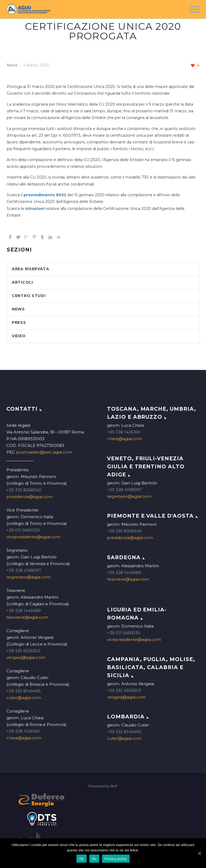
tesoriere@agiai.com (27, 617)
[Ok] (199, 853)
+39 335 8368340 (24, 490)
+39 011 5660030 (23, 530)
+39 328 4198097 (24, 570)
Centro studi (29, 296)
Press (19, 322)
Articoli (22, 282)
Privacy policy (116, 859)
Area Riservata (31, 269)
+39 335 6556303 (23, 651)
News (12, 65)
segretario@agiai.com (29, 577)
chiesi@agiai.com (24, 738)
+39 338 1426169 (23, 731)
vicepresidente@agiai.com (33, 537)
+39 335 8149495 (24, 691)
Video (19, 336)
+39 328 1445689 (24, 611)
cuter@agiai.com (24, 698)
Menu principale (195, 9)
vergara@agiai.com (26, 657)
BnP (114, 786)
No (94, 859)
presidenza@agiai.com (30, 497)
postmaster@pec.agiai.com (44, 452)
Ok (81, 859)
